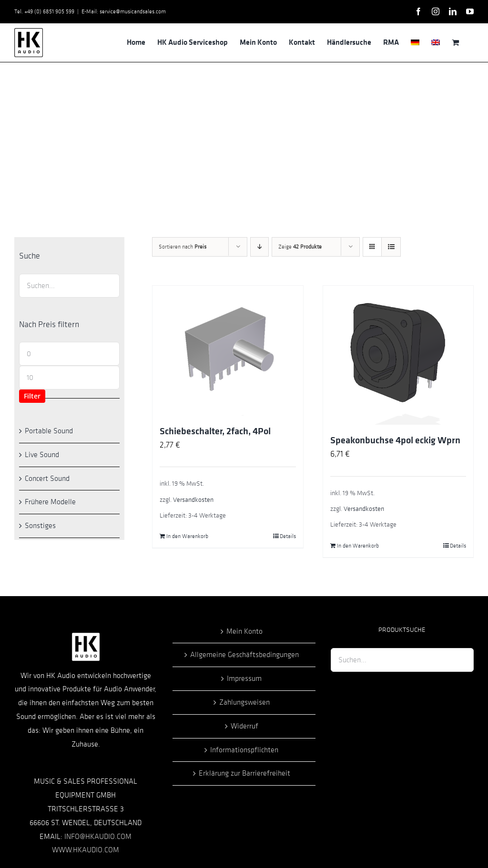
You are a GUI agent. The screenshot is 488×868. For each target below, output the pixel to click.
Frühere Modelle (50, 502)
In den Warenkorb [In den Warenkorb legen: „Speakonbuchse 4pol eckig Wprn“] (358, 546)
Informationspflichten (244, 750)
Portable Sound (49, 431)
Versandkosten (193, 500)
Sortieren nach (183, 247)
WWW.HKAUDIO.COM (86, 850)
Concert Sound (47, 479)
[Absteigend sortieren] (259, 247)
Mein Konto (244, 631)
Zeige (300, 247)
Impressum (244, 678)
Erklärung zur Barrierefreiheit (244, 773)
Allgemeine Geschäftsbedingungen (244, 655)
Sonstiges (40, 526)
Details (288, 536)
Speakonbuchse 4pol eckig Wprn (395, 440)
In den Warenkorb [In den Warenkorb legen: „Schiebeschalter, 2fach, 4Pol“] (187, 536)
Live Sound (42, 455)
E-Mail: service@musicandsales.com (124, 11)
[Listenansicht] (391, 247)
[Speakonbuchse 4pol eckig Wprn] (398, 355)
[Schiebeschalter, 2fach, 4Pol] (228, 350)
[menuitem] (415, 42)
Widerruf (244, 726)
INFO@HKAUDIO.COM (98, 837)
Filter (32, 396)
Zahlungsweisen (244, 702)
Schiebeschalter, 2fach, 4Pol (215, 431)
